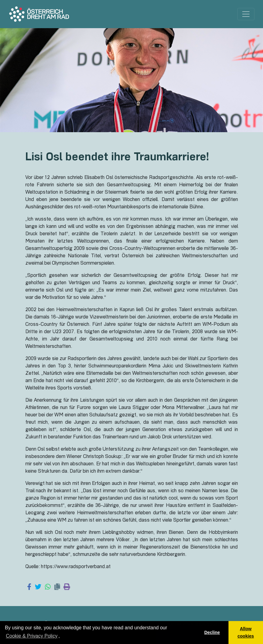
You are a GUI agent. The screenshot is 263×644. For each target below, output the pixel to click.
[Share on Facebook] (29, 587)
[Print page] (67, 587)
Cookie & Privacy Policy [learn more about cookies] (32, 636)
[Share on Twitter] (38, 587)
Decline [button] (212, 632)
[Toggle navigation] (246, 14)
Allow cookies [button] (246, 632)
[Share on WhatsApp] (48, 587)
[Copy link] (57, 587)
